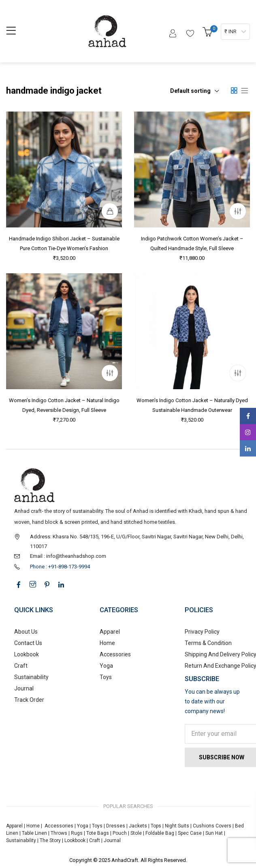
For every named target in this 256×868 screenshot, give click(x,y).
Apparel (110, 632)
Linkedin (248, 448)
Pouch (120, 833)
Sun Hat (214, 833)
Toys (106, 677)
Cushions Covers (212, 826)
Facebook (248, 416)
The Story (50, 840)
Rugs (77, 833)
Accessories (115, 654)
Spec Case (190, 833)
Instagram (248, 432)
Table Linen (34, 833)
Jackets (138, 826)
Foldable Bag (160, 833)
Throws (59, 833)
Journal (24, 688)
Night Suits (177, 826)
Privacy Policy (202, 632)
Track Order (29, 700)
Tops (156, 826)
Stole (136, 833)
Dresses (116, 826)
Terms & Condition (208, 643)
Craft (21, 666)
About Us (26, 632)
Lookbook (27, 654)
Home (107, 643)
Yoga (106, 666)
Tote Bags (98, 833)
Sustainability (31, 677)
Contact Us (28, 643)
